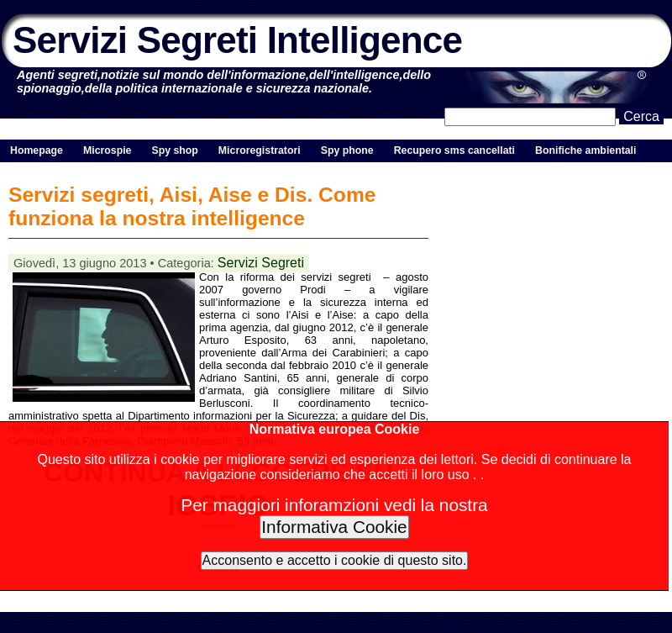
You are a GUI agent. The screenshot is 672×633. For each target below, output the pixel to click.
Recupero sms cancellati (454, 150)
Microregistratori (260, 150)
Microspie (107, 150)
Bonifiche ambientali (585, 150)
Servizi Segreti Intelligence (237, 40)
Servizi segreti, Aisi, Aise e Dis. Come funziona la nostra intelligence (192, 206)
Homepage (37, 150)
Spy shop (174, 150)
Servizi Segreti (261, 263)
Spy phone (347, 150)
